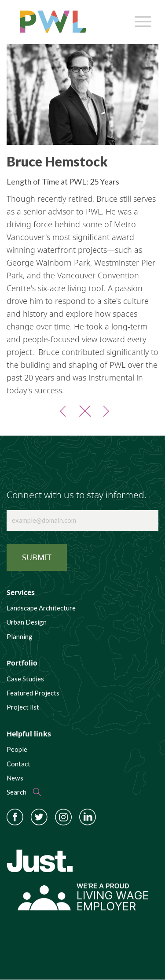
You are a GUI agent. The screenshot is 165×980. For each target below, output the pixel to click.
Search (16, 792)
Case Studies (25, 679)
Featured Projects (33, 693)
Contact (18, 764)
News (15, 778)
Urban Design (27, 622)
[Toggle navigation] (141, 19)
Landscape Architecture (41, 608)
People (17, 749)
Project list (23, 707)
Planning (20, 636)
